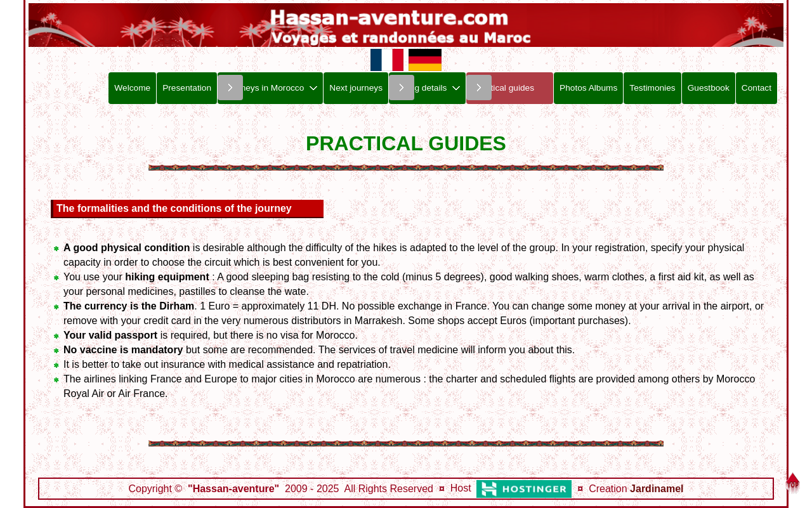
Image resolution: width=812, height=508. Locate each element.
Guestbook (709, 88)
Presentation (187, 88)
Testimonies (652, 88)
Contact (756, 88)
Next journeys (356, 88)
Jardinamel (657, 489)
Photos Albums (588, 88)
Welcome (132, 88)
